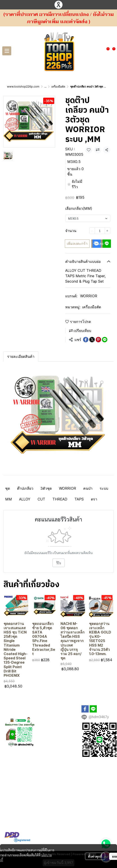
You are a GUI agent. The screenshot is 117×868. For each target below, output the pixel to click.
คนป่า (88, 488)
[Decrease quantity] (92, 231)
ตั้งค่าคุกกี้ (95, 849)
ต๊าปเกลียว (25, 488)
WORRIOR (89, 296)
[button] (100, 51)
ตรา (94, 499)
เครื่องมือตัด (58, 87)
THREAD (60, 499)
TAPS (79, 499)
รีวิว (59, 563)
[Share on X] (92, 340)
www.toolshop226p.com (23, 87)
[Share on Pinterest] (98, 340)
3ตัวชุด (46, 488)
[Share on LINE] (105, 340)
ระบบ (104, 488)
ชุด (8, 488)
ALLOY (25, 499)
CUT (41, 499)
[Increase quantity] (107, 231)
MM (9, 499)
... (45, 87)
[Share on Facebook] (86, 340)
